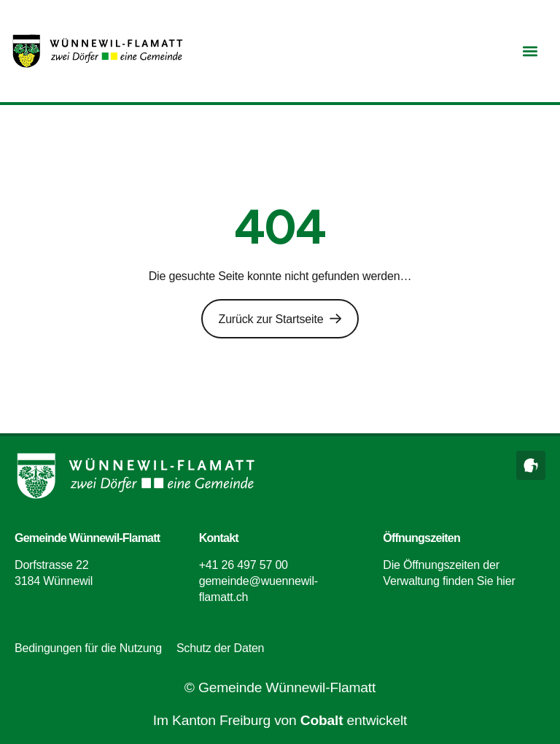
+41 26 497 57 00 (244, 565)
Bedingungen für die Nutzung (88, 648)
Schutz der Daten (220, 648)
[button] (530, 51)
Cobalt (322, 720)
